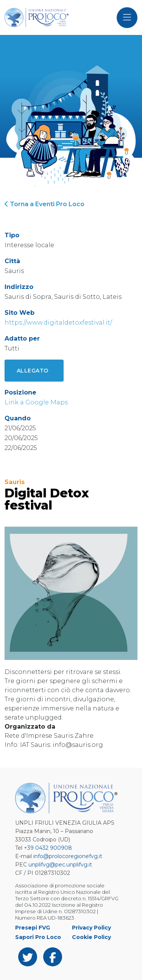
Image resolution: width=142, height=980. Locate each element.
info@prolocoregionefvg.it (68, 856)
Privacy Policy (91, 928)
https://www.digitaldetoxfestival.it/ (58, 323)
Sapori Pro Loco (38, 937)
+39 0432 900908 (48, 848)
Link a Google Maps (36, 402)
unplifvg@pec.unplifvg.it (60, 865)
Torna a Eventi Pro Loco (44, 204)
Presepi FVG (33, 928)
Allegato (33, 371)
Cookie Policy (91, 937)
